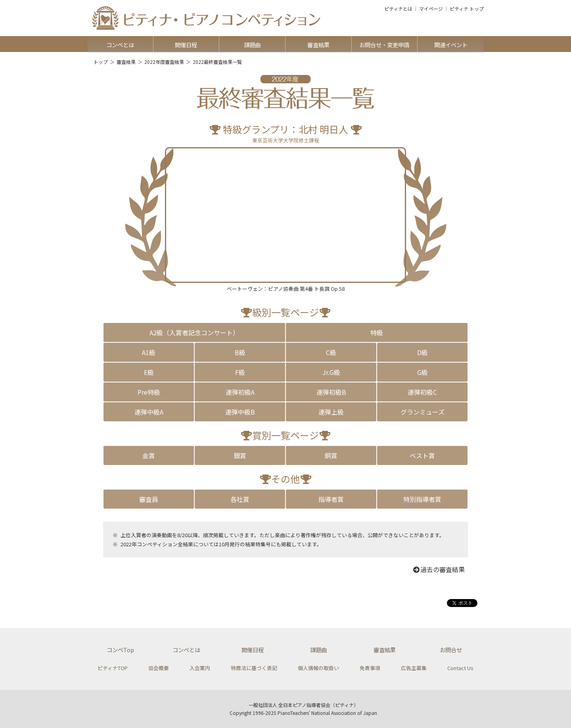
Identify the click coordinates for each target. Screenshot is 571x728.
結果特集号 (258, 544)
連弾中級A (149, 412)
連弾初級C (422, 392)
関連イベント (451, 45)
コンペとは (120, 45)
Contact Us (460, 668)
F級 (240, 372)
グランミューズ (423, 412)
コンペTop (120, 650)
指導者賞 (331, 499)
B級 (240, 352)
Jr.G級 (331, 372)
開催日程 (186, 45)
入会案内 (200, 668)
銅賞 (331, 455)
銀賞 (240, 455)
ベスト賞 (422, 455)
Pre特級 (149, 392)
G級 (423, 372)
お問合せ (451, 650)
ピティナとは (398, 9)
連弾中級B (240, 412)
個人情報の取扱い (318, 668)
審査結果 (318, 45)
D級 (423, 352)
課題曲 (252, 45)
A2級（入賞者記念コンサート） (194, 332)
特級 (377, 332)
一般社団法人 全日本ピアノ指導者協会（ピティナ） (304, 705)
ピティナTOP (113, 668)
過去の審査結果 (439, 569)
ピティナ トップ (467, 9)
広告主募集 (414, 668)
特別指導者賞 (422, 499)
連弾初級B (331, 392)
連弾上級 (331, 412)
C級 (331, 352)
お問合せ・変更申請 (384, 45)
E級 (149, 372)
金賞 (149, 455)
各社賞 (240, 499)
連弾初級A (240, 392)
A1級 (149, 352)
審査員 (149, 499)
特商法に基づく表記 (254, 668)
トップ (101, 62)
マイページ (431, 9)
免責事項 (370, 668)
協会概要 (159, 668)
